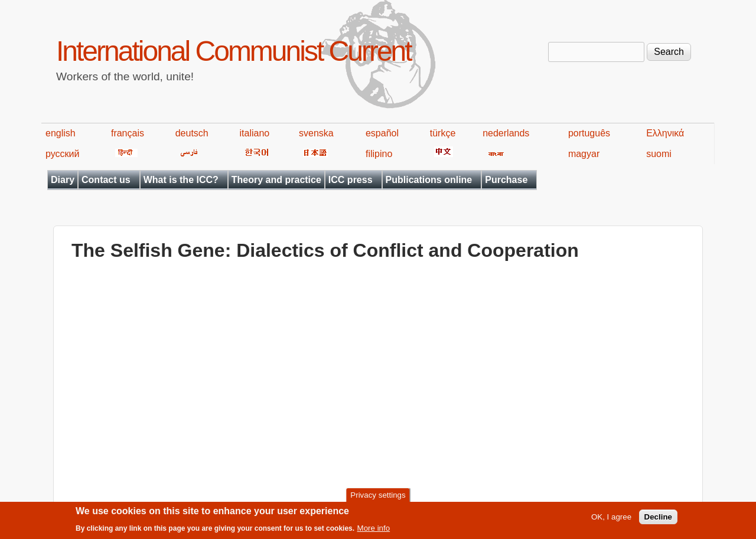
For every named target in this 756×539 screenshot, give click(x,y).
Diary (63, 180)
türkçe (443, 133)
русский (62, 154)
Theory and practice (276, 180)
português (589, 133)
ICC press (351, 180)
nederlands (506, 133)
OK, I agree (611, 517)
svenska (316, 133)
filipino (379, 154)
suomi (659, 154)
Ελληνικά (665, 133)
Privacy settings (378, 495)
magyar (584, 154)
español (382, 133)
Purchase (506, 180)
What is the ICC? (181, 180)
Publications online (429, 180)
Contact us (106, 180)
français (128, 133)
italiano (255, 133)
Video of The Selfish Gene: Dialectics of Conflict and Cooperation (260, 381)
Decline (658, 517)
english (61, 133)
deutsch (192, 133)
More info (374, 528)
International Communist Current (234, 51)
